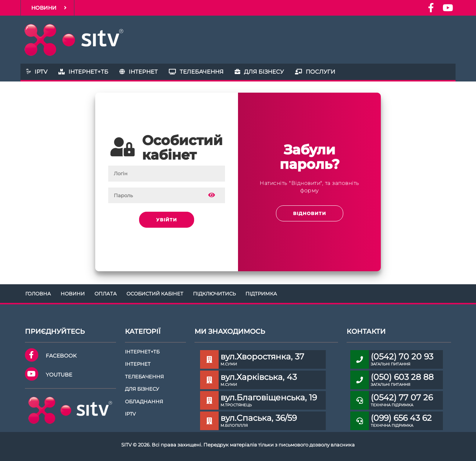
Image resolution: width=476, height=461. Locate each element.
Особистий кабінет (155, 294)
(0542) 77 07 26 (402, 398)
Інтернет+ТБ (83, 72)
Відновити (310, 213)
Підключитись (214, 294)
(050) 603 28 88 (402, 377)
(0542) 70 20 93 (402, 357)
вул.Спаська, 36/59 (259, 418)
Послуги (315, 72)
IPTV (37, 72)
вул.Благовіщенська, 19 (269, 398)
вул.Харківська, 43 (259, 377)
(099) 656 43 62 (401, 418)
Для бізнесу (259, 72)
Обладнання (144, 401)
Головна (38, 294)
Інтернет (139, 72)
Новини (49, 8)
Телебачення (196, 72)
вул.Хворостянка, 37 (262, 357)
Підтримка (261, 294)
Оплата (106, 294)
